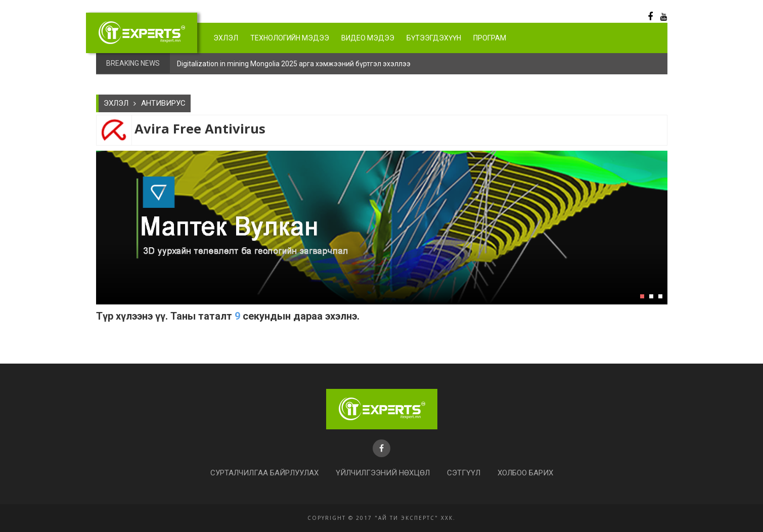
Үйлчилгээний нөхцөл (383, 473)
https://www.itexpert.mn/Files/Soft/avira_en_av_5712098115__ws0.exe (104, 336)
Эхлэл (226, 38)
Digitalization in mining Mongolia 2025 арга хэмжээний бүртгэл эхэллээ (294, 64)
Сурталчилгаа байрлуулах (264, 473)
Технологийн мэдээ (290, 38)
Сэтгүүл (464, 473)
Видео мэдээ (368, 38)
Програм (490, 38)
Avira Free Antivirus (200, 129)
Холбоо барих (525, 473)
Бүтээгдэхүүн (434, 38)
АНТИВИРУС (163, 103)
